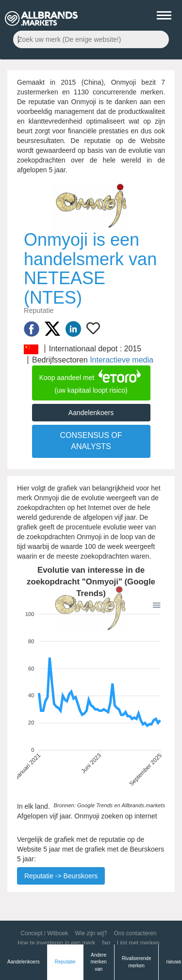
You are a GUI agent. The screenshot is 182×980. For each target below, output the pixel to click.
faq (106, 943)
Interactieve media (122, 360)
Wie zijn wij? (91, 933)
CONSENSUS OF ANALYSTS (91, 441)
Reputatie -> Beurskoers (61, 876)
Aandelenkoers (91, 413)
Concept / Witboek (45, 933)
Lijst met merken (138, 943)
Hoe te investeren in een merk (56, 943)
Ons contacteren (135, 933)
